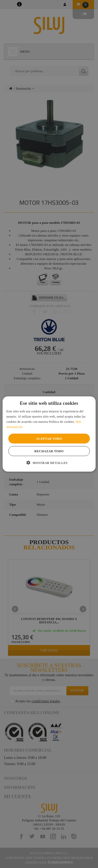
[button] (49, 462)
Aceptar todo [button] (49, 438)
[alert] (49, 434)
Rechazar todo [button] (49, 451)
